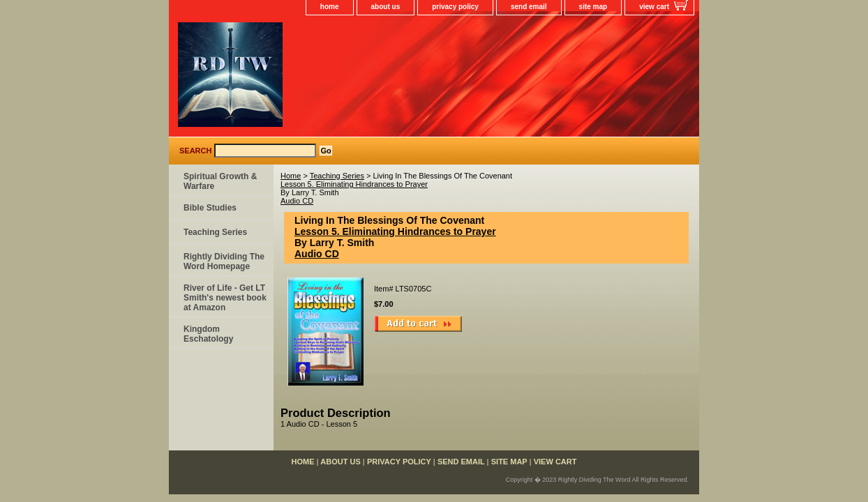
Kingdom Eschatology (208, 334)
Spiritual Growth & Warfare (220, 181)
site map (593, 7)
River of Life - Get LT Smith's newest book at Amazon (225, 298)
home (330, 7)
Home (291, 176)
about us (386, 7)
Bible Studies (210, 208)
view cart (654, 7)
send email (529, 7)
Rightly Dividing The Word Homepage (224, 261)
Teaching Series (337, 176)
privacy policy (455, 7)
